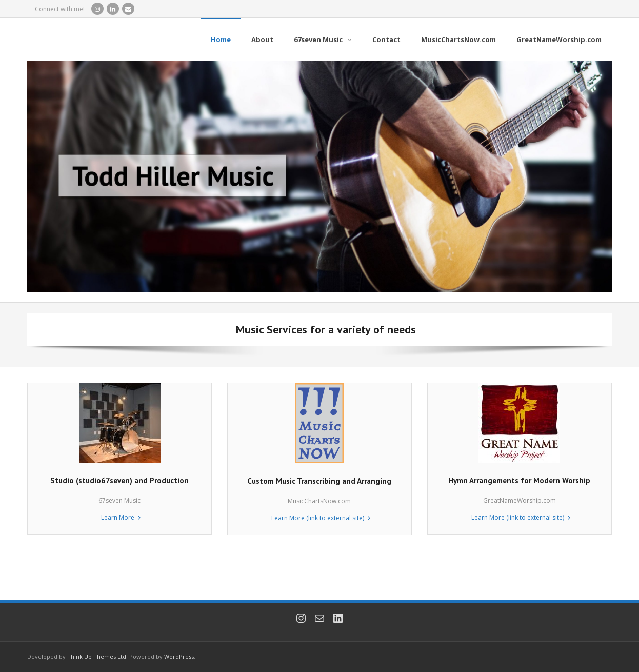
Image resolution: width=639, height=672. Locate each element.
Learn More (118, 517)
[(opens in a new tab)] (319, 388)
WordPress (179, 656)
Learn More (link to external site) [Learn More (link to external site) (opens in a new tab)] (318, 518)
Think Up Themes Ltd (97, 656)
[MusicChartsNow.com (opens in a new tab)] (458, 39)
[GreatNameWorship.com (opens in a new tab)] (559, 39)
